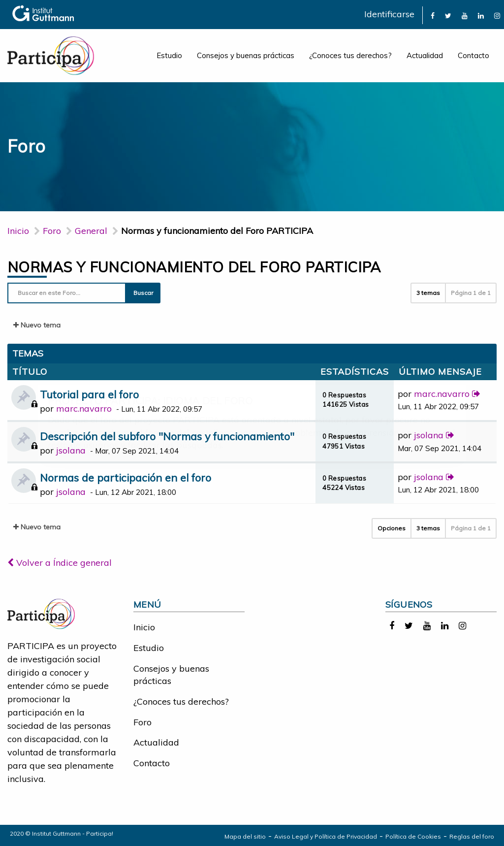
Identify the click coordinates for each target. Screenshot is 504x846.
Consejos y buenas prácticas (246, 55)
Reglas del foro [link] (472, 836)
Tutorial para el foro (89, 394)
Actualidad (425, 55)
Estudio (169, 55)
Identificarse (389, 14)
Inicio (18, 231)
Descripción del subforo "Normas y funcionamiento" (167, 436)
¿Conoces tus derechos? (350, 55)
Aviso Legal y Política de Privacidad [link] (326, 836)
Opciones (392, 528)
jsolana (71, 450)
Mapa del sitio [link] (245, 836)
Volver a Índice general (60, 563)
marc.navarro (84, 408)
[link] (433, 15)
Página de (471, 293)
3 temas (428, 293)
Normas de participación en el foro (126, 477)
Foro (142, 722)
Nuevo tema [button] (37, 325)
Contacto (473, 55)
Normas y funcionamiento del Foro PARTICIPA (194, 267)
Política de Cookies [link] (413, 836)
